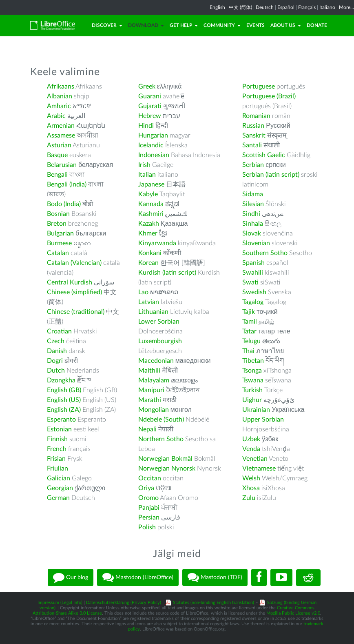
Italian (147, 175)
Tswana (253, 380)
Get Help (184, 25)
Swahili (253, 273)
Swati (250, 282)
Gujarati (150, 106)
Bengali (57, 175)
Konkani (150, 253)
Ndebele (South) (161, 420)
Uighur (252, 400)
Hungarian (153, 135)
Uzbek (251, 439)
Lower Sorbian (159, 322)
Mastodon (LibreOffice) (138, 577)
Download (146, 25)
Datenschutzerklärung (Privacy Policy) (124, 603)
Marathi (150, 400)
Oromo (148, 498)
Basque (57, 155)
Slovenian (256, 243)
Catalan (58, 253)
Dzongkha (61, 380)
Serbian (253, 165)
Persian (149, 517)
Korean (148, 263)
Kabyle (148, 194)
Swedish (254, 292)
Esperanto (61, 420)
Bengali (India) (67, 184)
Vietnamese (259, 469)
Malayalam (154, 380)
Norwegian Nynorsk (167, 469)
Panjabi (149, 508)
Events (256, 25)
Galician (59, 478)
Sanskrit (254, 135)
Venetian (255, 459)
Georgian (60, 488)
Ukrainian (256, 410)
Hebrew (150, 116)
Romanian (256, 116)
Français (307, 7)
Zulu (249, 498)
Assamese (61, 135)
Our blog (71, 577)
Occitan (150, 478)
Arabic (56, 116)
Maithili (149, 371)
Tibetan (253, 361)
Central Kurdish (70, 282)
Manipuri (151, 390)
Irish (144, 165)
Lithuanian (153, 312)
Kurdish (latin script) (167, 273)
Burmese (59, 243)
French (57, 449)
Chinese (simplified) (74, 292)
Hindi (146, 126)
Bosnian (58, 214)
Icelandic (151, 145)
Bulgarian (60, 233)
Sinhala (253, 224)
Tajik (249, 312)
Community (222, 25)
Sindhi (251, 214)
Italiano (327, 7)
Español (286, 7)
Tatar (249, 331)
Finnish (57, 439)
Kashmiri (151, 214)
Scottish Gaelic (264, 155)
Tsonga (252, 371)
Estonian (59, 429)
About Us (286, 25)
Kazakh (149, 224)
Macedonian (156, 361)
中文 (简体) (240, 7)
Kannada (151, 204)
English (217, 7)
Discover (107, 25)
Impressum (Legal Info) (60, 603)
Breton (57, 224)
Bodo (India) (64, 204)
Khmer (148, 233)
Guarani (150, 96)
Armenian (61, 126)
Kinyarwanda (157, 243)
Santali (252, 145)
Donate (317, 25)
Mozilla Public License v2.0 (293, 613)
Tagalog (253, 302)
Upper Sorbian (263, 420)
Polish (147, 527)
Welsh (251, 478)
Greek (147, 87)
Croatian (59, 331)
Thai (248, 351)
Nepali (147, 429)
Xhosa (251, 488)
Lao (143, 292)
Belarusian (62, 165)
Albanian (60, 96)
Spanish (253, 263)
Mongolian (154, 410)
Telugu (251, 341)
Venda (251, 449)
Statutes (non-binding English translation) (214, 603)
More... (346, 7)
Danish (57, 351)
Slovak (252, 233)
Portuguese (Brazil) (269, 96)
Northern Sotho (161, 439)
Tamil (250, 322)
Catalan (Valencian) (74, 263)
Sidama (253, 194)
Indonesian (154, 155)
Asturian (59, 145)
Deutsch (265, 7)
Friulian (58, 469)
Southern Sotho (265, 253)
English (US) (64, 400)
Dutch (56, 371)
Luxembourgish (160, 341)
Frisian (56, 459)
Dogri (55, 361)
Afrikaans (61, 87)
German (58, 498)
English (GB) (64, 390)
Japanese (151, 184)
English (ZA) (64, 410)
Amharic (59, 106)
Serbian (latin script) (271, 175)
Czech (56, 341)
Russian (253, 126)
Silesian (253, 204)
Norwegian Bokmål (165, 459)
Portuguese (259, 87)
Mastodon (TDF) (215, 577)
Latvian (149, 302)
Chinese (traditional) (76, 312)
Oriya (146, 488)
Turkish (252, 390)
